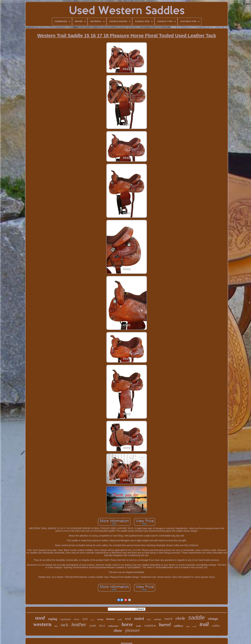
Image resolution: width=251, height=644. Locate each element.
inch (85, 619)
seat (128, 619)
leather (79, 625)
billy (149, 619)
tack (65, 625)
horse (127, 624)
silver (76, 619)
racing (100, 619)
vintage (213, 619)
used (40, 618)
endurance (113, 626)
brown (110, 619)
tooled (139, 619)
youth (93, 626)
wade (139, 626)
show (118, 630)
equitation (65, 619)
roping (53, 619)
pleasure (132, 630)
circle (180, 618)
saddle (196, 617)
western (42, 624)
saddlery (179, 626)
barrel (165, 625)
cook (120, 619)
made (194, 626)
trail (204, 624)
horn (92, 620)
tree (56, 626)
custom (157, 620)
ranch (168, 619)
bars (188, 626)
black (102, 626)
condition (150, 625)
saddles (216, 626)
